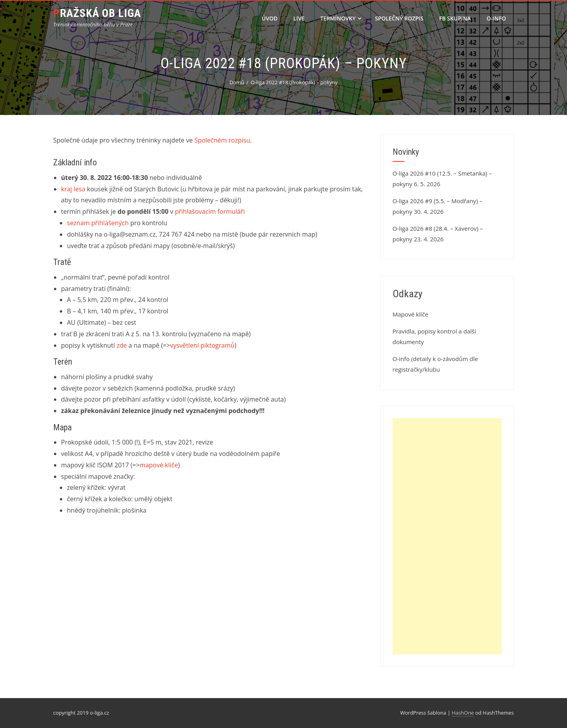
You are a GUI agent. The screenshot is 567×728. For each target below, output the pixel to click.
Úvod (270, 18)
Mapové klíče (410, 314)
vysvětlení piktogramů (202, 345)
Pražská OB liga (97, 13)
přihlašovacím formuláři (210, 211)
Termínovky (341, 18)
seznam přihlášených (98, 223)
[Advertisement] (447, 536)
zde (122, 345)
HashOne (463, 713)
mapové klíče (159, 465)
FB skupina (455, 18)
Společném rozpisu (222, 140)
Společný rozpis (399, 18)
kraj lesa (73, 189)
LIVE (299, 18)
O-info (496, 18)
